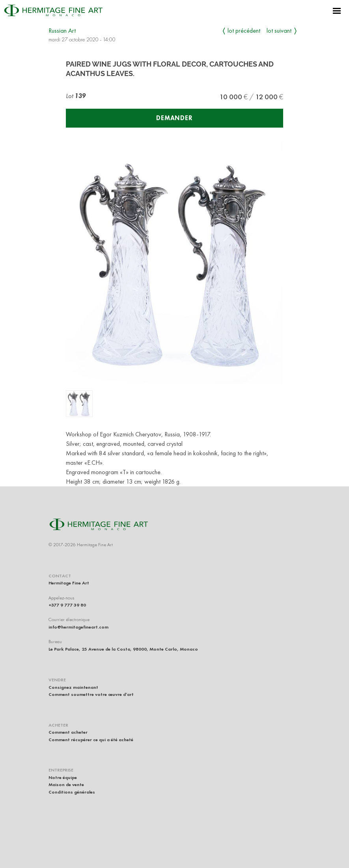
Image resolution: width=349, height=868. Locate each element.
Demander (174, 118)
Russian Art (62, 31)
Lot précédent (244, 31)
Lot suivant (279, 31)
